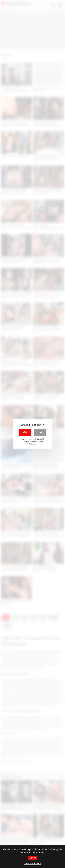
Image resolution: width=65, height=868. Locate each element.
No (40, 432)
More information (32, 864)
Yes (25, 432)
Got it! (33, 858)
